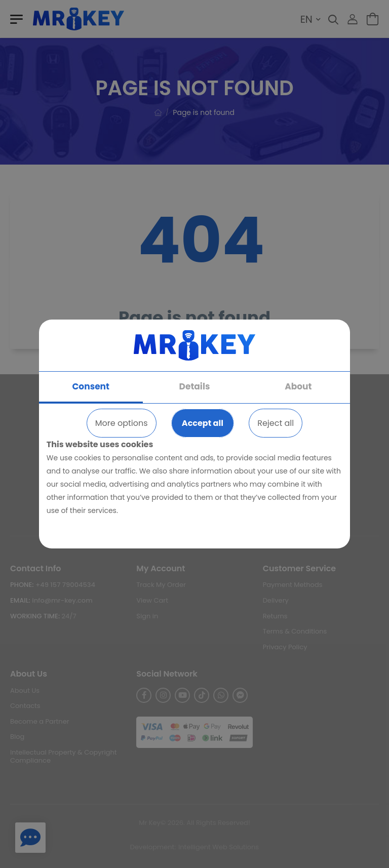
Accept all (203, 423)
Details (195, 386)
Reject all (276, 423)
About (298, 386)
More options (122, 423)
